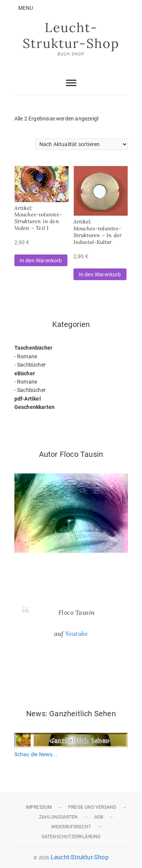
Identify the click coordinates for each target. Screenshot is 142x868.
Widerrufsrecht (71, 827)
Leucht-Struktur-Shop (71, 35)
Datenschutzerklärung (71, 837)
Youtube (77, 634)
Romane (27, 356)
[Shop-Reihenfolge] (82, 144)
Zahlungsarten (59, 817)
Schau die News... (36, 754)
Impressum (39, 807)
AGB (99, 817)
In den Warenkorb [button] (41, 261)
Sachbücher (31, 365)
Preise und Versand (92, 807)
